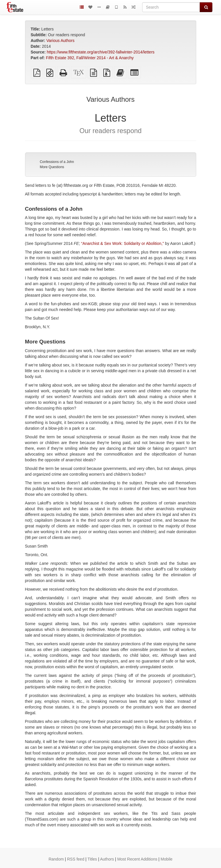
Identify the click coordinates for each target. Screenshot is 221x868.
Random (56, 859)
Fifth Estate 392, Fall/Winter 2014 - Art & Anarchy (90, 58)
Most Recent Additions (137, 859)
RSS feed (76, 859)
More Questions (52, 167)
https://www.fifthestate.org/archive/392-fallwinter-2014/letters (101, 52)
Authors (107, 859)
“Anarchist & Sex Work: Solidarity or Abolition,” (123, 243)
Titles (92, 859)
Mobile (166, 859)
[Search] (171, 7)
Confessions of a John (57, 162)
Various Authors (60, 41)
